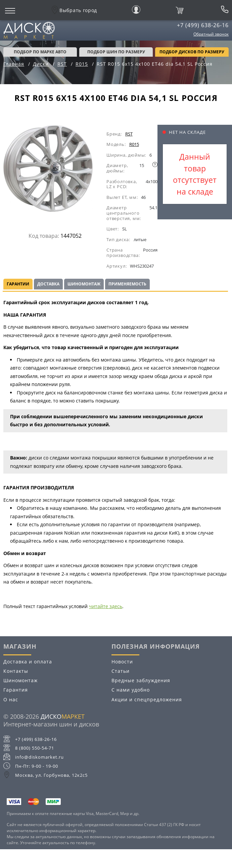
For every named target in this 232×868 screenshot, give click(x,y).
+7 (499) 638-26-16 (203, 25)
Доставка (48, 284)
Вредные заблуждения (141, 680)
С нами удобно (131, 690)
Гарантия (16, 690)
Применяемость (127, 284)
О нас (11, 699)
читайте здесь (106, 606)
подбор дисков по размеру (192, 52)
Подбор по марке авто (40, 52)
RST (129, 134)
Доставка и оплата (28, 662)
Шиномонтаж (84, 284)
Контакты (16, 671)
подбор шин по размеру (116, 52)
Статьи (121, 671)
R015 (134, 144)
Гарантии (18, 284)
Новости (122, 662)
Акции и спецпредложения (147, 699)
